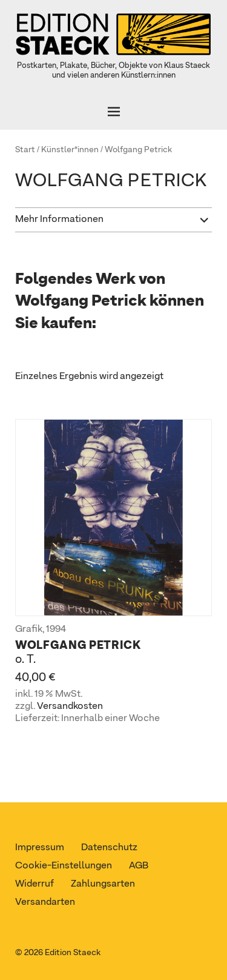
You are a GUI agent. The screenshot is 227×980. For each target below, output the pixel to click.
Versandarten (45, 902)
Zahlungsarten (103, 884)
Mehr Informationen (59, 220)
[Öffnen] (113, 112)
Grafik (29, 629)
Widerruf (35, 884)
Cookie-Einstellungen (64, 866)
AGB (139, 866)
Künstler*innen (70, 150)
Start (25, 150)
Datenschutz (109, 848)
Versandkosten (70, 706)
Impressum (40, 848)
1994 (56, 629)
